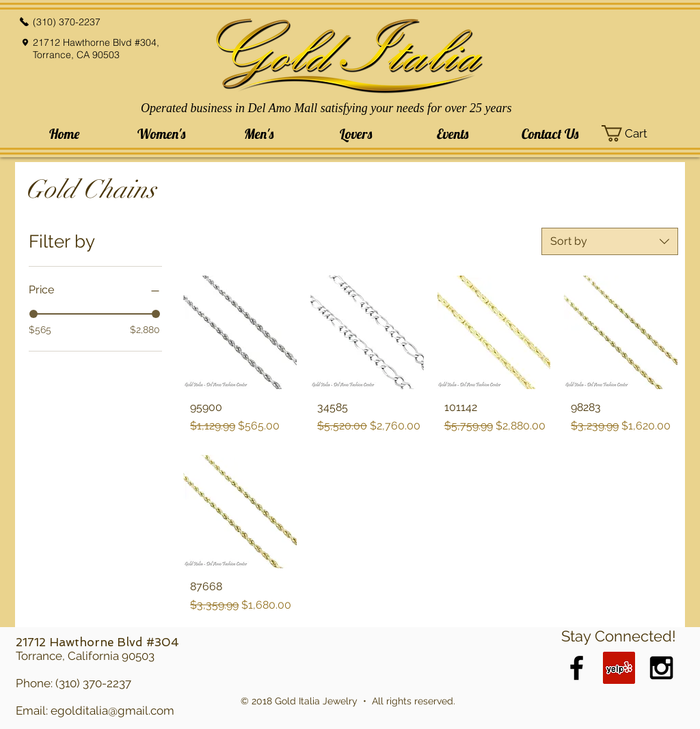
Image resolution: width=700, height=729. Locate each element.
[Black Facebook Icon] (577, 668)
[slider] (33, 314)
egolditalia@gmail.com (112, 711)
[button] (161, 134)
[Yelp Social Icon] (619, 668)
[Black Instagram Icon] (661, 668)
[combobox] (610, 241)
